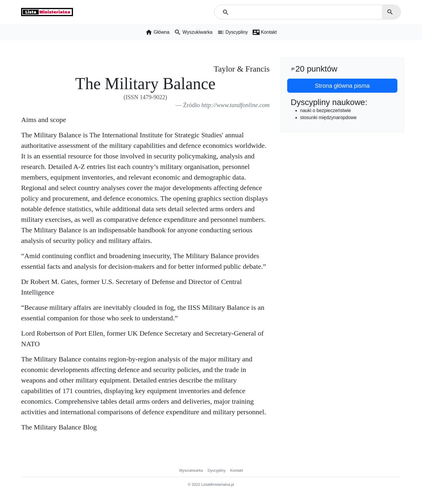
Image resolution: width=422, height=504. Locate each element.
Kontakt (237, 470)
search (390, 12)
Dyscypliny (217, 470)
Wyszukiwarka (191, 470)
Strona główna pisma (342, 86)
